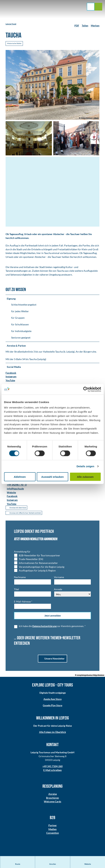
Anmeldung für (22, 552)
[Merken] (95, 24)
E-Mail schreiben (52, 771)
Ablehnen (20, 477)
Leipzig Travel (11, 24)
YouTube (10, 381)
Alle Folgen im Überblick (53, 733)
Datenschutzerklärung (44, 627)
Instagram (11, 377)
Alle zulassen (85, 477)
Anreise (53, 794)
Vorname (59, 578)
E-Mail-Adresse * (23, 602)
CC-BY (96, 118)
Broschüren (52, 798)
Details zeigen (85, 466)
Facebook (11, 373)
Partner (53, 826)
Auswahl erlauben (52, 477)
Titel (16, 590)
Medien (52, 830)
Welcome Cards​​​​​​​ (52, 802)
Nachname (20, 578)
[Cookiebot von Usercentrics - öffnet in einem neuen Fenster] (86, 389)
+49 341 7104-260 (52, 767)
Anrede (58, 590)
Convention (53, 833)
